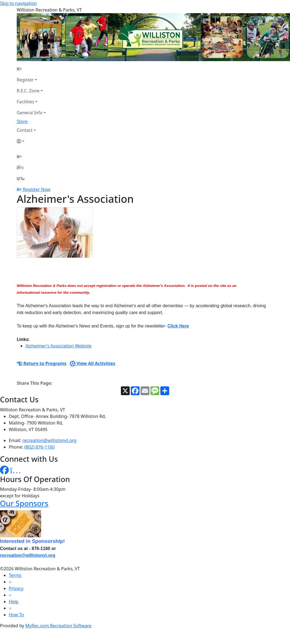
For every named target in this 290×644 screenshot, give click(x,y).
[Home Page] (31, 69)
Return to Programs (42, 363)
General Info (30, 113)
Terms (15, 575)
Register (25, 80)
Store (22, 121)
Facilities (25, 102)
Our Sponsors (24, 503)
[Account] (31, 141)
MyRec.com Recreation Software (58, 626)
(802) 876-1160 (39, 447)
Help (14, 602)
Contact (25, 130)
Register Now (36, 189)
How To (16, 615)
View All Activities (93, 363)
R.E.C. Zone (28, 91)
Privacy (16, 588)
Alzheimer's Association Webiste (59, 346)
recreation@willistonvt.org (49, 440)
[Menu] (21, 178)
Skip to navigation (18, 3)
